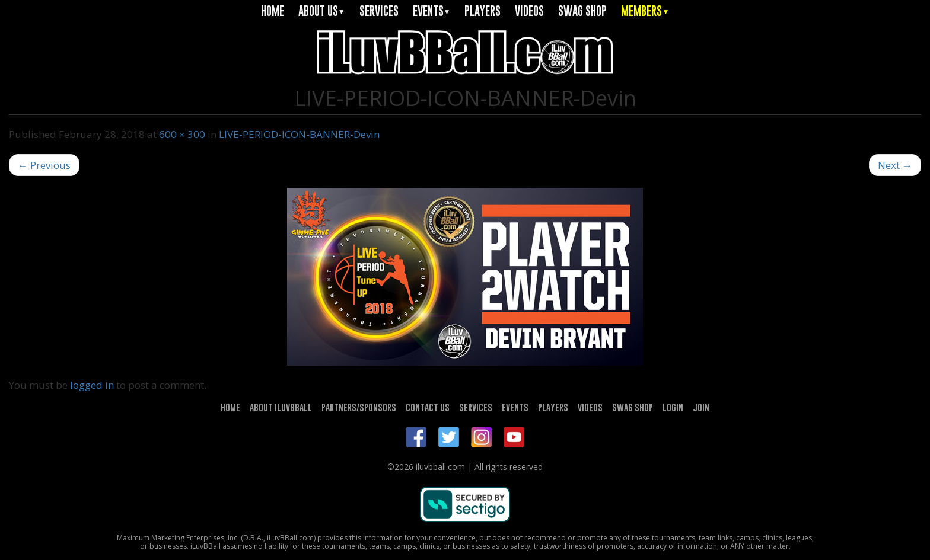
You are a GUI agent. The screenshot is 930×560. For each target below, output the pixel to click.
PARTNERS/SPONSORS (359, 407)
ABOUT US (322, 11)
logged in (92, 385)
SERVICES (379, 11)
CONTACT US (428, 407)
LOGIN (673, 407)
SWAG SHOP (582, 11)
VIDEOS (529, 11)
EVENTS (432, 11)
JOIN (701, 407)
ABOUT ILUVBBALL (281, 407)
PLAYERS (482, 11)
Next (895, 165)
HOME (273, 11)
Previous (44, 165)
